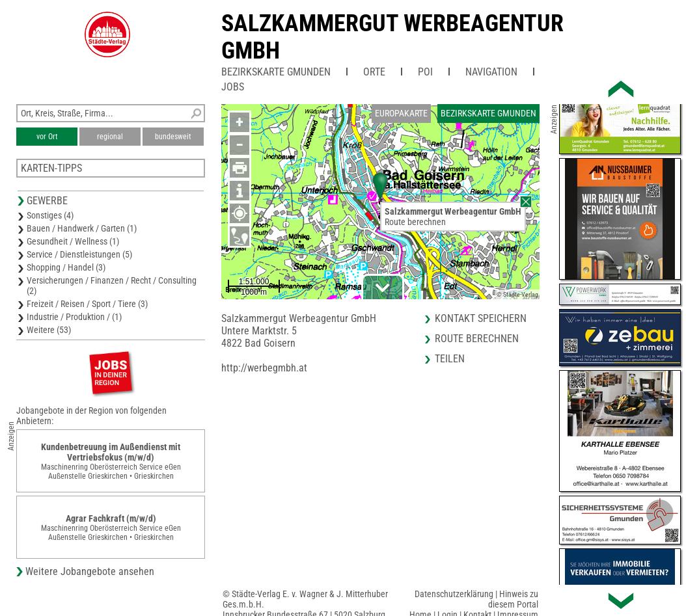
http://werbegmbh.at (264, 368)
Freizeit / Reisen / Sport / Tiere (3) (87, 304)
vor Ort (47, 137)
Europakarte (401, 113)
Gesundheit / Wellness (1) (73, 241)
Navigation (491, 72)
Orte (374, 72)
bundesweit (173, 137)
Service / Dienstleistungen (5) (79, 254)
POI (425, 72)
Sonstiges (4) (50, 215)
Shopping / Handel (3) (66, 267)
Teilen (450, 359)
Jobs (233, 87)
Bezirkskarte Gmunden (276, 72)
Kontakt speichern (481, 318)
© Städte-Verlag (517, 294)
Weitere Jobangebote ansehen (90, 571)
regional (110, 137)
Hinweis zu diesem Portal (513, 599)
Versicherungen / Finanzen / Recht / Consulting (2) (112, 286)
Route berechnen (415, 222)
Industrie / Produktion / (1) (74, 317)
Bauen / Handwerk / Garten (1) (82, 228)
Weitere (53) (49, 330)
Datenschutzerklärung (454, 594)
